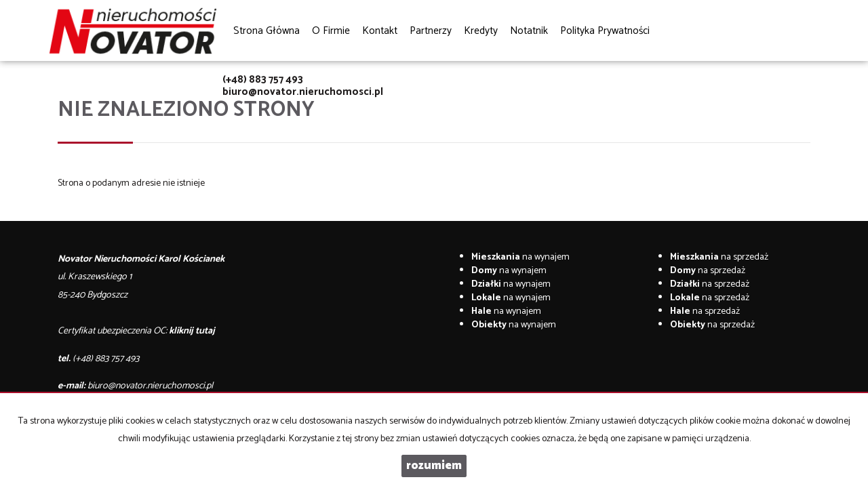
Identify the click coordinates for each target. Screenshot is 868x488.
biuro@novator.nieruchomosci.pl (303, 92)
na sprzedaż (719, 257)
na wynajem (520, 257)
